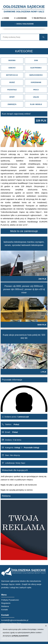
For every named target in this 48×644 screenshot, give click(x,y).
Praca (36, 90)
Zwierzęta (12, 104)
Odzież (12, 82)
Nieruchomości (36, 75)
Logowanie (20, 18)
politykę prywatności (20, 636)
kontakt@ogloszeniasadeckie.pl (15, 620)
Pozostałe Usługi (31, 448)
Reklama (5, 606)
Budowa (12, 60)
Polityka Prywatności (10, 600)
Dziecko (12, 68)
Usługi (36, 97)
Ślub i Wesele (36, 104)
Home (6, 18)
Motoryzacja (12, 75)
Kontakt (5, 610)
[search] (43, 37)
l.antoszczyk (23, 417)
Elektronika (36, 68)
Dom (36, 60)
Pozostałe (12, 90)
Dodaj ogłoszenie (24, 24)
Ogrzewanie (36, 82)
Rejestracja (39, 18)
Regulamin (6, 603)
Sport (12, 97)
